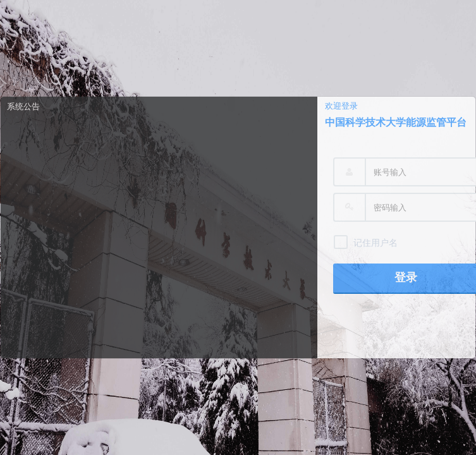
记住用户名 (375, 243)
